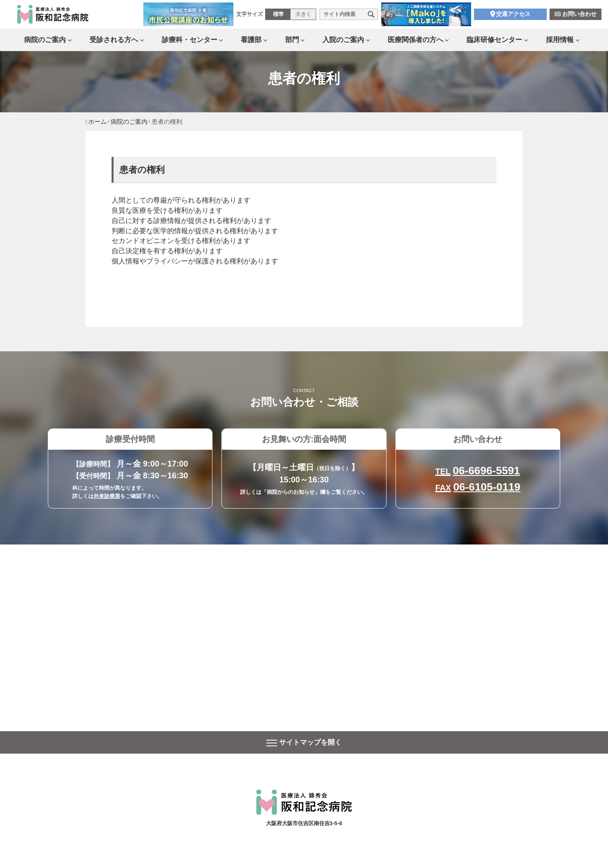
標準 (278, 16)
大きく (303, 16)
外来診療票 (107, 496)
